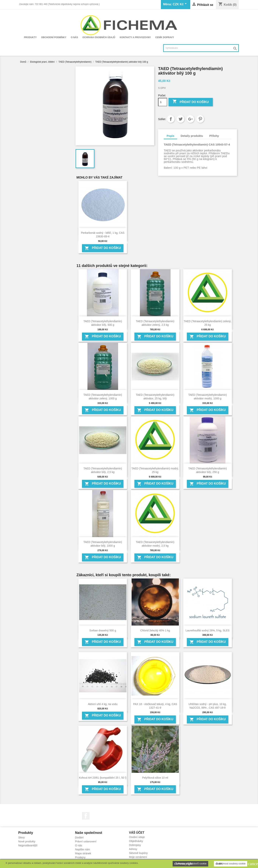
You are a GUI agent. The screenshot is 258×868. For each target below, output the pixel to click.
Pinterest (200, 119)
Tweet (181, 119)
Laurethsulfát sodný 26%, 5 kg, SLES (208, 630)
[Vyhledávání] (201, 48)
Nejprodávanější (28, 845)
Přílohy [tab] (214, 136)
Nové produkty (27, 841)
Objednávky (136, 841)
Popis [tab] (170, 136)
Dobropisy (135, 845)
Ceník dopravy (165, 37)
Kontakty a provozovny (135, 37)
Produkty (30, 37)
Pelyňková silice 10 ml (155, 778)
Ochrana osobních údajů (99, 37)
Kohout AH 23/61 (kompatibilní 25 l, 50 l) (103, 778)
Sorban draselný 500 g (103, 630)
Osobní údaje (137, 837)
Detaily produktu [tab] (192, 136)
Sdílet (171, 119)
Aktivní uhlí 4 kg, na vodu (103, 704)
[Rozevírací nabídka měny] (180, 5)
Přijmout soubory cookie (231, 864)
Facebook (86, 816)
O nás (74, 37)
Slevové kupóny (138, 853)
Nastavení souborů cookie (190, 864)
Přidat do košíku (191, 102)
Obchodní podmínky (54, 37)
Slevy (22, 837)
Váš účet (137, 833)
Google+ (190, 119)
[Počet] (163, 102)
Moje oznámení (138, 857)
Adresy (133, 849)
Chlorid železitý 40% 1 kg (155, 630)
